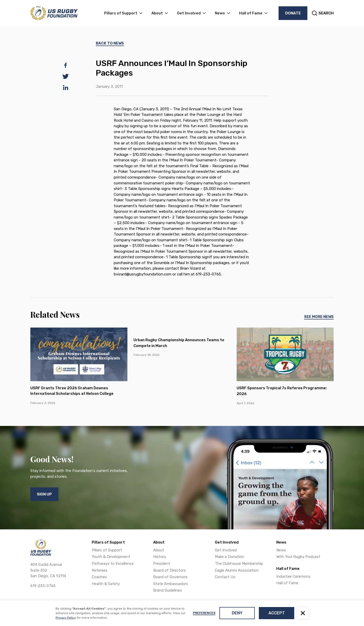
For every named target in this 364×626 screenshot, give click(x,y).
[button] (303, 613)
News (281, 550)
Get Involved (226, 550)
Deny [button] (237, 613)
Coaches (99, 577)
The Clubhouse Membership (239, 564)
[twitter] (66, 76)
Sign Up (44, 494)
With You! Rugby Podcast (298, 557)
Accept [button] (277, 613)
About (159, 550)
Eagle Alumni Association (237, 570)
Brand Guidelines (168, 590)
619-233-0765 (43, 586)
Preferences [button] (204, 613)
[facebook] (66, 65)
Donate (293, 13)
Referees (100, 570)
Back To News (110, 43)
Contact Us (225, 577)
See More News (319, 317)
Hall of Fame (287, 583)
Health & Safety (106, 584)
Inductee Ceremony (293, 576)
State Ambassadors (171, 584)
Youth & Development (111, 557)
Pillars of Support (107, 550)
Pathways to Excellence (113, 564)
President (162, 564)
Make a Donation (230, 557)
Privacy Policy (66, 618)
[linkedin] (66, 88)
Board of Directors (169, 570)
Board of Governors (170, 577)
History (160, 557)
